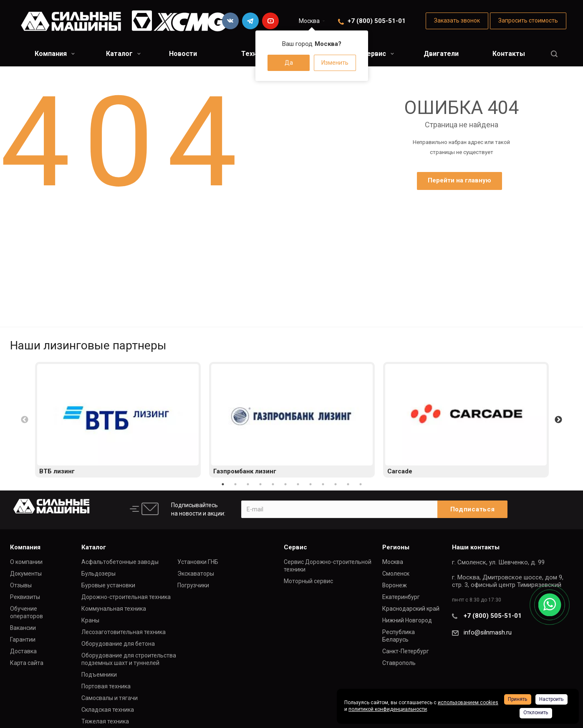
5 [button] (273, 484)
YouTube (270, 21)
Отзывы (21, 585)
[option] (118, 420)
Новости (183, 54)
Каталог (123, 54)
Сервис (378, 54)
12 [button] (361, 484)
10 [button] (336, 484)
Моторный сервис (308, 581)
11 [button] (348, 484)
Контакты (509, 54)
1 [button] (223, 484)
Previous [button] (25, 420)
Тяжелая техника (105, 721)
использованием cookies (468, 703)
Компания (55, 54)
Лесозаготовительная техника (124, 632)
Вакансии (23, 628)
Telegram (250, 21)
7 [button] (298, 484)
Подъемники (99, 675)
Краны (90, 620)
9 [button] (323, 484)
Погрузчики (193, 585)
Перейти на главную (459, 180)
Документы (26, 574)
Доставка (23, 651)
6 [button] (285, 484)
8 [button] (310, 484)
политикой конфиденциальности (388, 709)
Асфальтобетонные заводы (120, 562)
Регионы (396, 547)
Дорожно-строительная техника (126, 597)
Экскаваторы (196, 574)
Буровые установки (108, 585)
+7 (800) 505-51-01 (377, 21)
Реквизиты (25, 597)
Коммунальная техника (114, 609)
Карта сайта (27, 663)
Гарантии (23, 640)
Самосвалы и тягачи (110, 698)
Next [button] (558, 420)
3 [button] (248, 484)
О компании (26, 562)
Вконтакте (230, 21)
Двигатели (441, 54)
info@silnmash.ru (488, 632)
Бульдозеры (98, 574)
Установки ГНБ (198, 562)
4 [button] (260, 484)
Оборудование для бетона (118, 644)
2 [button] (235, 484)
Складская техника (108, 710)
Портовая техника (106, 686)
